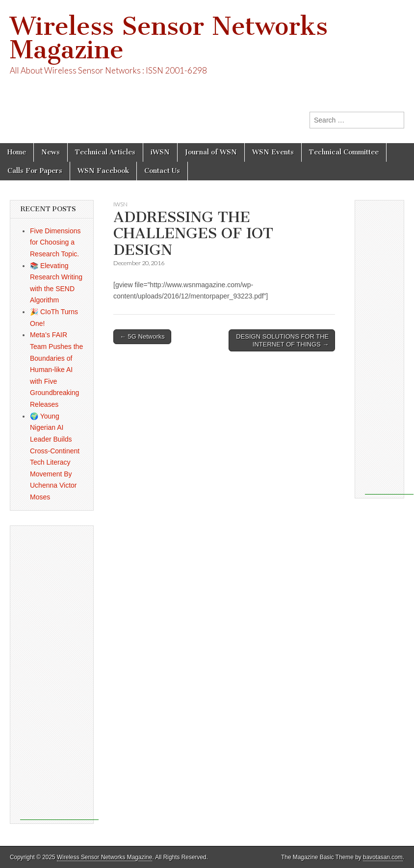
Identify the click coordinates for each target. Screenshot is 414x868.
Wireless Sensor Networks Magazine (169, 38)
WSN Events (273, 152)
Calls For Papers (35, 171)
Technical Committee (344, 152)
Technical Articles (105, 152)
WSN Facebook (103, 171)
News (51, 152)
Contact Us (162, 171)
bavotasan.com (383, 857)
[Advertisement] (59, 673)
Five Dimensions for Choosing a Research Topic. (55, 242)
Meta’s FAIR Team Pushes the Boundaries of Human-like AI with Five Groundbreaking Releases (56, 370)
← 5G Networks (142, 336)
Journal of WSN (211, 152)
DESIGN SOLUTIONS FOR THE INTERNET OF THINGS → (282, 340)
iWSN (160, 152)
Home (17, 152)
